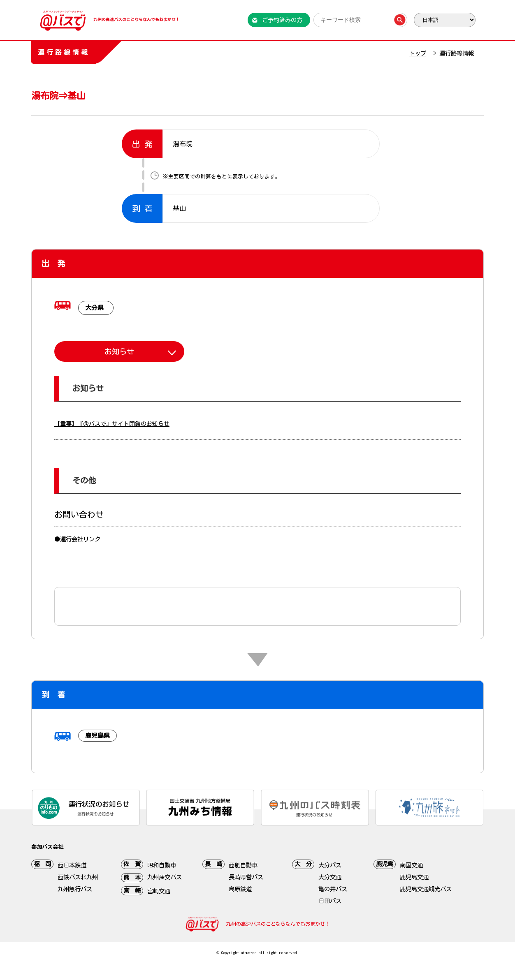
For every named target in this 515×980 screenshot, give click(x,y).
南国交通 (411, 865)
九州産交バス (165, 877)
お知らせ (119, 351)
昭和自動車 (162, 865)
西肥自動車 (243, 865)
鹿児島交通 (414, 877)
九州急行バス (75, 889)
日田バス (330, 901)
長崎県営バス (246, 877)
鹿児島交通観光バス (426, 889)
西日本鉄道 (72, 865)
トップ (418, 53)
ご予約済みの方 (282, 20)
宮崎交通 (159, 891)
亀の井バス (333, 889)
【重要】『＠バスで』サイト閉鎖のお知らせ (112, 424)
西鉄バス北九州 (78, 877)
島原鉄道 (240, 889)
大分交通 (330, 877)
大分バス (330, 865)
